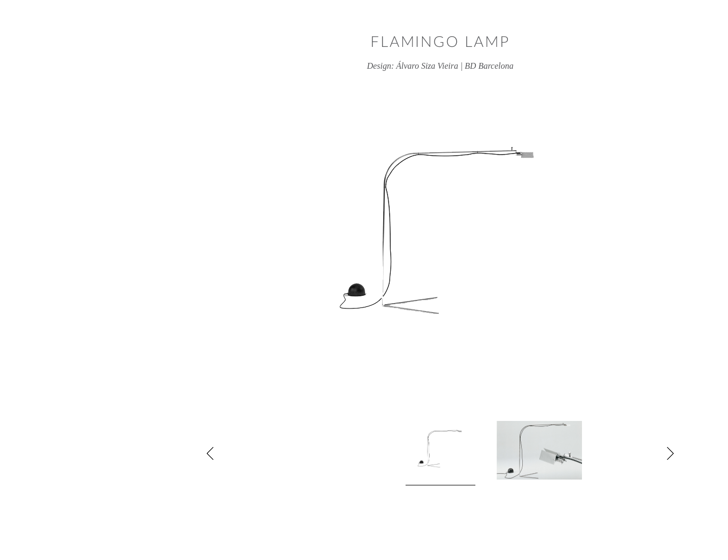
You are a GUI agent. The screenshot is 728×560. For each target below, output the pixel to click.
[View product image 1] (364, 453)
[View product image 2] (463, 450)
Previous (134, 453)
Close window (687, 40)
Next (594, 453)
